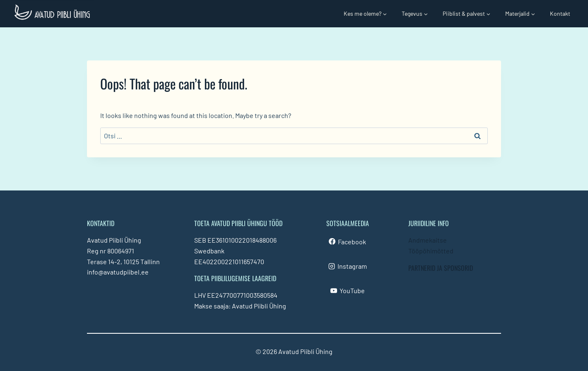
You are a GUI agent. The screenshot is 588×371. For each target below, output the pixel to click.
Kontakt (560, 13)
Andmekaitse (428, 240)
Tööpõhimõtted (431, 251)
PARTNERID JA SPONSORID (441, 268)
